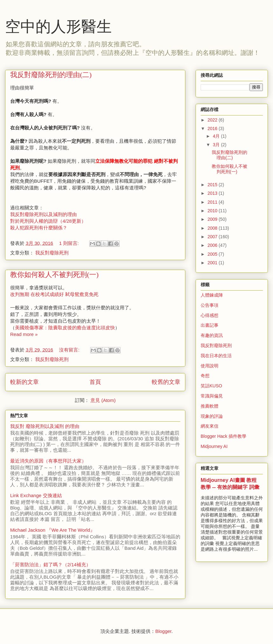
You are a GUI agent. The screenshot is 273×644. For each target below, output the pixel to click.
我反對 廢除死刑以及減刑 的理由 (45, 426)
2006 (213, 245)
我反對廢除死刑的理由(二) (51, 75)
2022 (213, 120)
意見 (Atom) (103, 400)
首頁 (95, 382)
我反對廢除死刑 (52, 253)
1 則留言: (70, 243)
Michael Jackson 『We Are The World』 (53, 530)
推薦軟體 (210, 406)
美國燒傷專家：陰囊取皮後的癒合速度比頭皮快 (65, 328)
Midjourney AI (214, 446)
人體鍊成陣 (212, 295)
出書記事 (210, 325)
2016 (213, 128)
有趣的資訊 (212, 335)
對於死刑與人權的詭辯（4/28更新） (48, 221)
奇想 (205, 376)
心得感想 (210, 315)
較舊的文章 (166, 382)
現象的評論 (212, 416)
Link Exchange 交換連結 (36, 495)
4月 (217, 136)
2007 (213, 237)
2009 (213, 219)
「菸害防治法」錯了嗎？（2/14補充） (50, 565)
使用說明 (210, 366)
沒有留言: (70, 350)
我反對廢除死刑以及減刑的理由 (43, 214)
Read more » (24, 334)
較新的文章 (24, 382)
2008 (213, 228)
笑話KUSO (211, 386)
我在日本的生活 (216, 356)
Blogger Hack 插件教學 (223, 436)
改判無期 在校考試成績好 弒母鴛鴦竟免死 (54, 294)
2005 (213, 254)
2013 (213, 193)
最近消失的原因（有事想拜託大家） (48, 461)
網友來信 (210, 426)
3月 (217, 145)
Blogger (163, 631)
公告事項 (210, 305)
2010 (213, 211)
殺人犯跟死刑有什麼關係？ (39, 228)
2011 (213, 202)
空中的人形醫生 (58, 26)
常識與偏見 (212, 396)
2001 (213, 263)
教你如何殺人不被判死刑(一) (54, 275)
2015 (213, 185)
